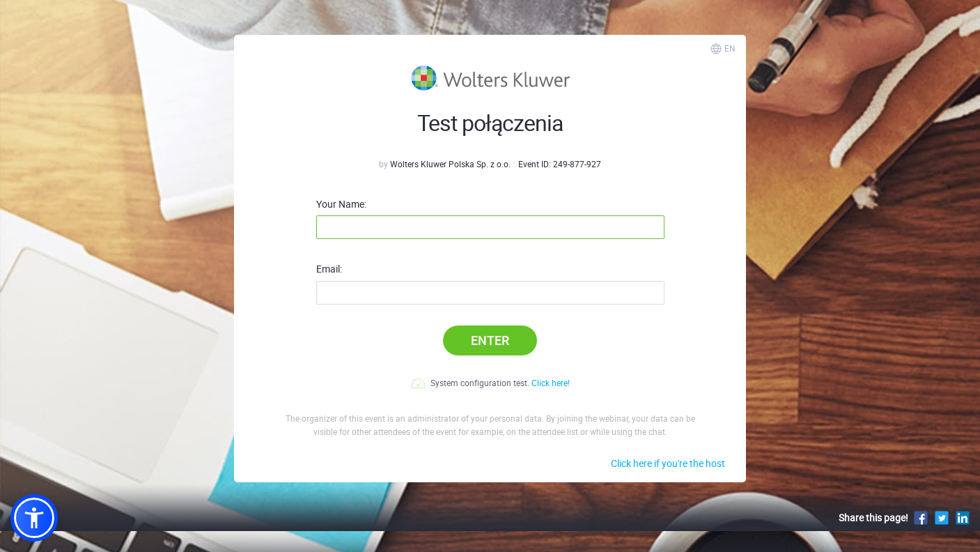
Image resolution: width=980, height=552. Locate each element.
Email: (329, 269)
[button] (34, 518)
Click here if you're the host (668, 463)
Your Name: (341, 204)
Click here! (551, 383)
